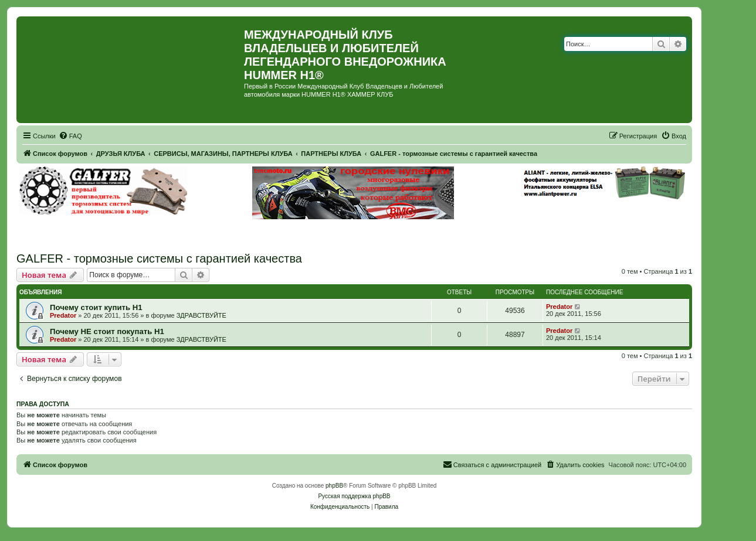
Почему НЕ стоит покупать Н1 (107, 331)
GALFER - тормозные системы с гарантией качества (159, 258)
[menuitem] (70, 136)
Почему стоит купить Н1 (96, 307)
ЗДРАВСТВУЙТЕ (201, 315)
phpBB (334, 486)
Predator (63, 315)
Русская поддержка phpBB (354, 496)
